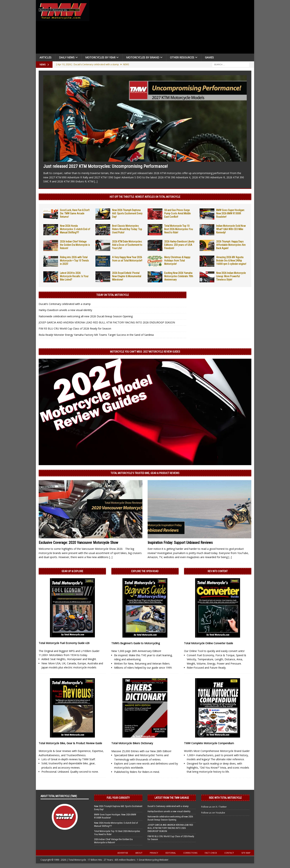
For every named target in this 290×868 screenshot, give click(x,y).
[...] (96, 181)
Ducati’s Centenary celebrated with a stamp (65, 304)
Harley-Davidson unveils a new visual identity (65, 310)
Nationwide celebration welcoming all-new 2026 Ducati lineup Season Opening (86, 316)
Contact (229, 853)
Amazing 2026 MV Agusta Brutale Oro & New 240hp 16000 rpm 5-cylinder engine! (231, 261)
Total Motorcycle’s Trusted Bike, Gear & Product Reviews (145, 473)
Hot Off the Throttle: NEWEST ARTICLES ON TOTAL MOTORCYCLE (145, 197)
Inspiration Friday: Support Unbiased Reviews (180, 543)
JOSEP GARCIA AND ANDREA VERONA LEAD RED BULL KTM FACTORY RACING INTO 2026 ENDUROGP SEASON (107, 322)
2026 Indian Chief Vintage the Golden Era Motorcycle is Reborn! (75, 245)
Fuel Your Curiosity (118, 798)
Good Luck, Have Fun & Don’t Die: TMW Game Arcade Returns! (75, 213)
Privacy (154, 853)
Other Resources (182, 57)
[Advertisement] (173, 28)
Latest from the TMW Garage (172, 798)
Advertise (123, 853)
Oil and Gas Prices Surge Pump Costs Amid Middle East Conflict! (177, 213)
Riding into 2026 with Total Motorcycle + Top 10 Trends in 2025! (74, 261)
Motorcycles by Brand (143, 57)
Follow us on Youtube (213, 813)
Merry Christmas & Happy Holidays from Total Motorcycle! (177, 261)
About (139, 853)
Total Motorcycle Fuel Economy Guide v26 (64, 643)
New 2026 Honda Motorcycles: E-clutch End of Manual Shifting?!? (75, 229)
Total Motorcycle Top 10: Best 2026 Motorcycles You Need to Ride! (179, 229)
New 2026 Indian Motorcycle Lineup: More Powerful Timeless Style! (231, 276)
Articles (45, 57)
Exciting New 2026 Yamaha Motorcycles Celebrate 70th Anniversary (179, 276)
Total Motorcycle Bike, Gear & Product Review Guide (70, 743)
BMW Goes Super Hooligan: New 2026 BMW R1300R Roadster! (230, 213)
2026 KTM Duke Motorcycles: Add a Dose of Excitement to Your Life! (127, 245)
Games (209, 57)
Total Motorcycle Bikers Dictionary (132, 743)
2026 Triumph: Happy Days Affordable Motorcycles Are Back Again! (231, 245)
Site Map (246, 853)
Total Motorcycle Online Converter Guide (209, 643)
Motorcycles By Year (100, 57)
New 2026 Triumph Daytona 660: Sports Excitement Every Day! (127, 213)
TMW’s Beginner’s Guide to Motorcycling (136, 643)
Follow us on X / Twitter (214, 807)
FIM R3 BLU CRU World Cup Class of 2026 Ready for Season (75, 328)
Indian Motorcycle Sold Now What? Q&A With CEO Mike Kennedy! (231, 229)
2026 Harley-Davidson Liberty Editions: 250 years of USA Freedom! (179, 245)
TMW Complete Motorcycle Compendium (209, 743)
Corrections (190, 853)
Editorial (171, 853)
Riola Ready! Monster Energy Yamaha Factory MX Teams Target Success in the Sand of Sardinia (96, 335)
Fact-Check (211, 853)
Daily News (67, 57)
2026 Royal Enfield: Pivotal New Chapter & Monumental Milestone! (127, 276)
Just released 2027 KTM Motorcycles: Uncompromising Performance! (106, 166)
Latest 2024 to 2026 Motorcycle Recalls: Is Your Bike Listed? (74, 276)
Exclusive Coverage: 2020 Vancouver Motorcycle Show (78, 543)
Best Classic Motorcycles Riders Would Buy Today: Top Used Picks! (127, 229)
